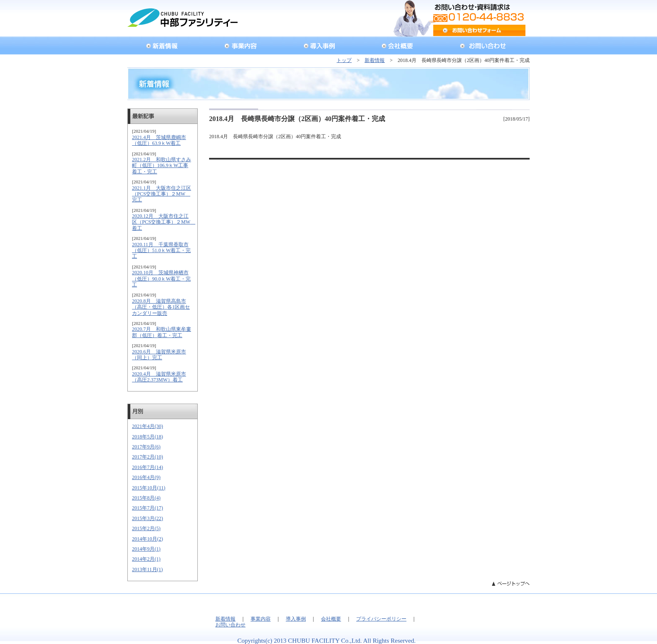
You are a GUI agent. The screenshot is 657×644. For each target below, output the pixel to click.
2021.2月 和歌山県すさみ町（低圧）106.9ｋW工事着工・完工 (162, 166)
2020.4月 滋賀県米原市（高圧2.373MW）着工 (159, 377)
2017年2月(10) (147, 457)
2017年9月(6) (146, 447)
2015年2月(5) (146, 528)
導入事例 (296, 619)
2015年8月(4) (146, 498)
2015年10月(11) (149, 488)
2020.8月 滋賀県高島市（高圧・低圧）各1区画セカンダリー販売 (161, 307)
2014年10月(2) (147, 539)
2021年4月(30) (147, 426)
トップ (344, 60)
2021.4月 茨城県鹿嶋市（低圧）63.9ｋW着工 (159, 140)
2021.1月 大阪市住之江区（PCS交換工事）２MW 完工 (162, 194)
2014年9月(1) (146, 549)
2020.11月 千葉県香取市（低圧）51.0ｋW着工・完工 (161, 251)
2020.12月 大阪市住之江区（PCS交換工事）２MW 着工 (164, 222)
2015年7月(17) (147, 508)
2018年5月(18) (147, 437)
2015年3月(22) (147, 518)
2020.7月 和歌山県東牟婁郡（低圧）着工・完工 (162, 332)
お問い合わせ (230, 625)
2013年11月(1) (147, 569)
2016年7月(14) (147, 467)
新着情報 (375, 60)
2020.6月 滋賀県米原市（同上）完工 (159, 355)
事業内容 (261, 619)
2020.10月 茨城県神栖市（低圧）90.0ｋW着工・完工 (161, 279)
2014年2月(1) (146, 559)
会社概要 (331, 619)
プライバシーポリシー (381, 619)
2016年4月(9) (146, 477)
